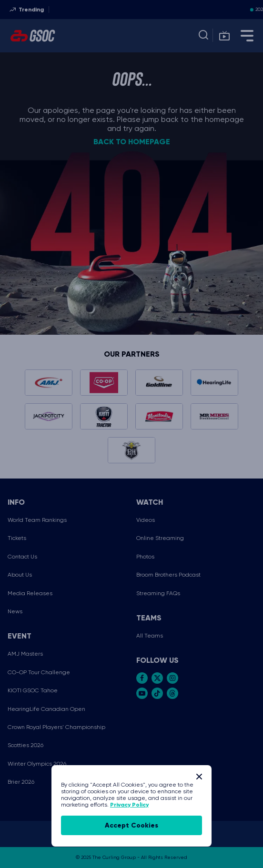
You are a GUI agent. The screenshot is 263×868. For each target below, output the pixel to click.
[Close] (199, 777)
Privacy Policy (129, 805)
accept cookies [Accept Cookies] (131, 825)
